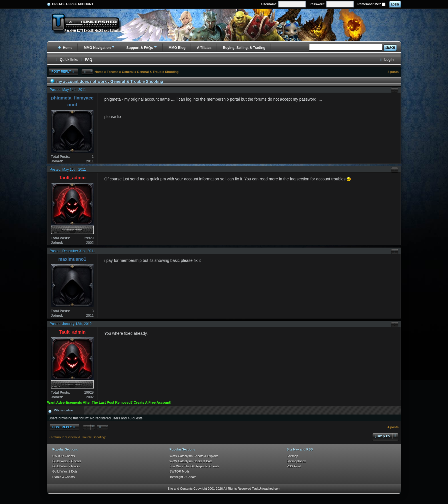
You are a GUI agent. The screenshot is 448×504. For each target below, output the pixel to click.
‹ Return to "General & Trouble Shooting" (78, 437)
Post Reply (63, 72)
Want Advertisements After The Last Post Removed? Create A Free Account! (109, 403)
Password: (332, 4)
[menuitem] (86, 60)
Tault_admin (72, 178)
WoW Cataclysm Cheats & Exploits (194, 456)
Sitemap (292, 456)
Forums (113, 72)
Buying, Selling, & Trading (244, 48)
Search (390, 48)
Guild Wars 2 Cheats (67, 461)
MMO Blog (177, 48)
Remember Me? (371, 4)
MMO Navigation (97, 48)
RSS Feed (294, 466)
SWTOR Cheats (64, 456)
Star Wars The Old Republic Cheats (194, 466)
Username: (283, 4)
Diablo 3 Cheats (63, 477)
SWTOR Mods (180, 471)
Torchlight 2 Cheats (183, 477)
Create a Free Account (73, 4)
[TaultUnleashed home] (90, 25)
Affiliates (204, 48)
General (128, 72)
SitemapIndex (296, 461)
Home (65, 48)
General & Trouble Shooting (158, 72)
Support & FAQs (140, 48)
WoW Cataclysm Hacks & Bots (191, 461)
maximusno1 (72, 259)
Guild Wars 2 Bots (65, 471)
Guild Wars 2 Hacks (66, 466)
